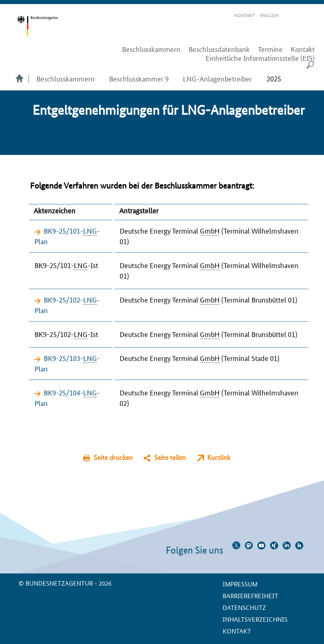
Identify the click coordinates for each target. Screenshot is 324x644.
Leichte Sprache (290, 15)
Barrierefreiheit (250, 596)
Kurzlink (219, 457)
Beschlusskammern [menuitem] (151, 49)
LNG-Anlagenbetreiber (217, 78)
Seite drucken (113, 457)
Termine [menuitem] (270, 49)
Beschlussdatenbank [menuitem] (219, 49)
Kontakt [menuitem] (303, 49)
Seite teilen (170, 457)
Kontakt (245, 15)
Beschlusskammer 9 (139, 78)
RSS (311, 15)
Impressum (240, 584)
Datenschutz (244, 607)
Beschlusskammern (66, 78)
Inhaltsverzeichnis (255, 619)
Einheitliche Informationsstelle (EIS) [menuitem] (260, 58)
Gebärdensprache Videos (299, 15)
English (269, 15)
